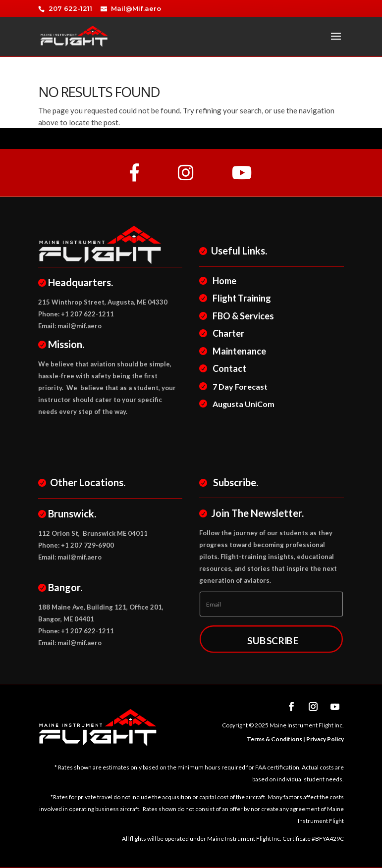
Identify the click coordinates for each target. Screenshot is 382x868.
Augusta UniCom (242, 404)
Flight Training (241, 298)
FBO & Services (242, 316)
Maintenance (238, 351)
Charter (227, 333)
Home (223, 281)
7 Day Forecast (239, 386)
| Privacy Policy (323, 739)
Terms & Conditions (274, 739)
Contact (228, 368)
